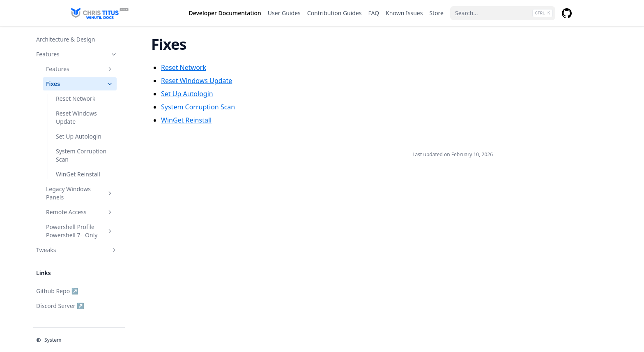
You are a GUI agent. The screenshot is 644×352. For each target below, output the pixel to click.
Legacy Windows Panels (80, 193)
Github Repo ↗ (57, 291)
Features (77, 54)
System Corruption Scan (81, 155)
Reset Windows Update (76, 117)
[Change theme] (79, 340)
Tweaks (77, 250)
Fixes (80, 84)
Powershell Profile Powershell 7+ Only (80, 231)
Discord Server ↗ (60, 306)
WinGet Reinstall (78, 174)
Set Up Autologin (79, 136)
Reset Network (76, 98)
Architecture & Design (66, 39)
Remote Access (80, 212)
